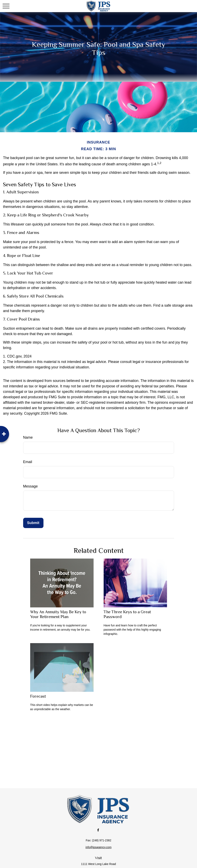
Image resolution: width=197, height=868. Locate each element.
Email (28, 462)
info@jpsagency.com (98, 847)
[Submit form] (33, 523)
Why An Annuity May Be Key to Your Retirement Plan (58, 614)
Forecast (38, 696)
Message (30, 486)
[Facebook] (98, 830)
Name (28, 437)
